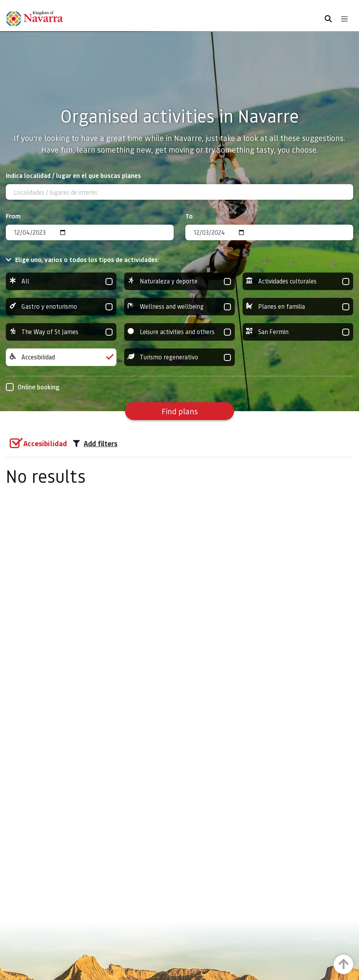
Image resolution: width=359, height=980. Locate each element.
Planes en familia (298, 307)
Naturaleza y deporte (179, 281)
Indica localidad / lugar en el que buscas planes (73, 175)
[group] (61, 281)
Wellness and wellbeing (179, 307)
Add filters (95, 443)
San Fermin (298, 332)
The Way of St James (61, 332)
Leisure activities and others (179, 332)
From (13, 216)
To (189, 216)
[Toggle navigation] (344, 19)
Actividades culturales (298, 281)
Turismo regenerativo (179, 357)
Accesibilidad (61, 357)
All (61, 281)
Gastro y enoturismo (61, 307)
